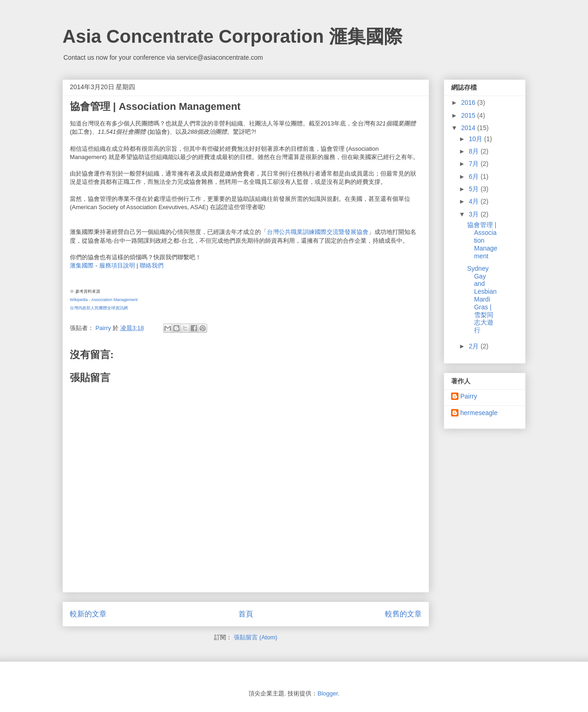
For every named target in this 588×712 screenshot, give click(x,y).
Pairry (469, 396)
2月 (475, 346)
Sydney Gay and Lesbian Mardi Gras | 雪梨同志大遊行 (482, 299)
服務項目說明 (117, 265)
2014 (469, 128)
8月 (475, 151)
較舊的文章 (403, 614)
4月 (475, 201)
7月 (475, 164)
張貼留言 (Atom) (256, 637)
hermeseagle (479, 413)
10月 (476, 139)
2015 (469, 115)
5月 (475, 189)
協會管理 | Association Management (482, 240)
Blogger (328, 693)
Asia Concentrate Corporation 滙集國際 (232, 36)
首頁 (246, 614)
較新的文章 (88, 614)
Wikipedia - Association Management (104, 300)
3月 (475, 214)
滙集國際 (82, 265)
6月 (475, 177)
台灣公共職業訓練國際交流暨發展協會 (318, 232)
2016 (469, 103)
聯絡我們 (152, 265)
